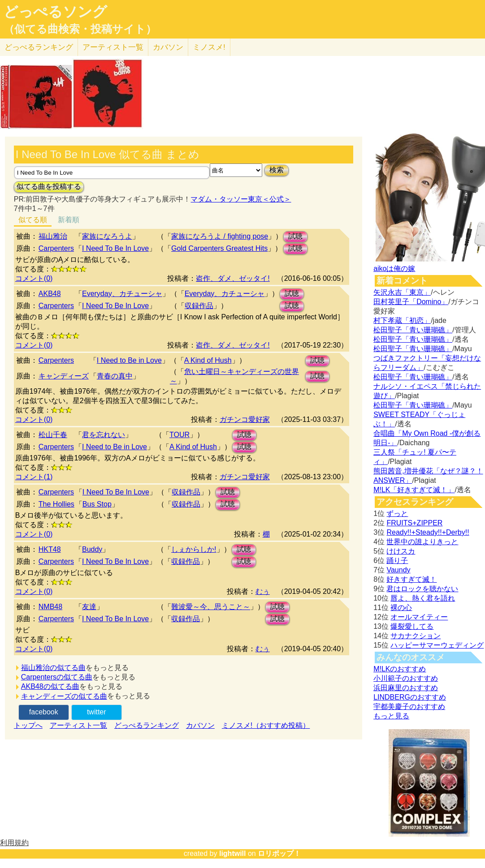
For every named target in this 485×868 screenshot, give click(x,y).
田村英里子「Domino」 (411, 302)
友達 (89, 607)
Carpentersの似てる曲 (57, 677)
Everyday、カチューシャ (122, 294)
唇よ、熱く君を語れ (423, 598)
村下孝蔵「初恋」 (402, 320)
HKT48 (50, 549)
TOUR (180, 435)
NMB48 (50, 607)
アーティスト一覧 (78, 725)
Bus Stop (97, 504)
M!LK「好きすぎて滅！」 (414, 490)
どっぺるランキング (147, 725)
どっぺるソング (55, 12)
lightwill (233, 853)
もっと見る (391, 716)
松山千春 (53, 435)
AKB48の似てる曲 (50, 686)
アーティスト (113, 47)
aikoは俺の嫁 (394, 269)
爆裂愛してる (412, 626)
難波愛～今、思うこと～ (211, 607)
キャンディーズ (64, 376)
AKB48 (50, 294)
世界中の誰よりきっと (422, 542)
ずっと (397, 513)
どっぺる (39, 47)
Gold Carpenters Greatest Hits (219, 248)
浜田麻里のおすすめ (406, 688)
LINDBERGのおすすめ (410, 697)
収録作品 (199, 306)
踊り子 (397, 561)
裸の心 (401, 608)
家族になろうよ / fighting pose (220, 236)
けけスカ (401, 551)
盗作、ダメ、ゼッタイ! (233, 278)
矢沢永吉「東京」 (402, 292)
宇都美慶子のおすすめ (409, 707)
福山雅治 (53, 236)
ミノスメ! (209, 47)
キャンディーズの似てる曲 (64, 696)
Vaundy (398, 570)
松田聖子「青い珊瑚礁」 (413, 330)
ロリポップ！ (279, 853)
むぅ (263, 591)
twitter (97, 712)
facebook (44, 712)
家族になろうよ (107, 236)
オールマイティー (419, 617)
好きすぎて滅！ (411, 579)
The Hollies (56, 504)
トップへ (28, 725)
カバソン (168, 47)
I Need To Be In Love (115, 248)
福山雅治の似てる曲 (53, 668)
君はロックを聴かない (422, 589)
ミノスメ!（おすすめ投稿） (266, 725)
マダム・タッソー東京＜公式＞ (241, 199)
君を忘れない (104, 435)
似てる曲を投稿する (49, 187)
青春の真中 (115, 376)
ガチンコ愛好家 (245, 419)
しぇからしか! (194, 549)
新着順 (69, 220)
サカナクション (416, 636)
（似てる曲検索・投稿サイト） (80, 29)
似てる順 (33, 220)
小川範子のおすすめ (406, 678)
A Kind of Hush (208, 360)
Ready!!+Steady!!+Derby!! (428, 532)
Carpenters (56, 248)
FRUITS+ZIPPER (414, 523)
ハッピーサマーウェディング (437, 645)
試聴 (295, 236)
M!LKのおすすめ (400, 669)
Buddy (92, 549)
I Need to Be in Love (129, 360)
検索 (277, 170)
